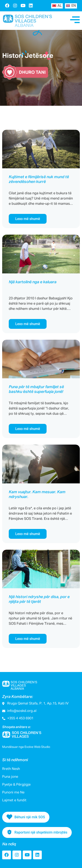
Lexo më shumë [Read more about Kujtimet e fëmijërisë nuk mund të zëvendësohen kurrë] (28, 219)
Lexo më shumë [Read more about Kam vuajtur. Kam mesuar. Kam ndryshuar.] (28, 534)
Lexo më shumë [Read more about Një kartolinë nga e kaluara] (28, 324)
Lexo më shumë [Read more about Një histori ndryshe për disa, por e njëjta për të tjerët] (28, 639)
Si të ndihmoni (15, 760)
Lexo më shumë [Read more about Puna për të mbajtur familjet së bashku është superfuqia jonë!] (28, 429)
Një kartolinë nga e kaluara (33, 282)
